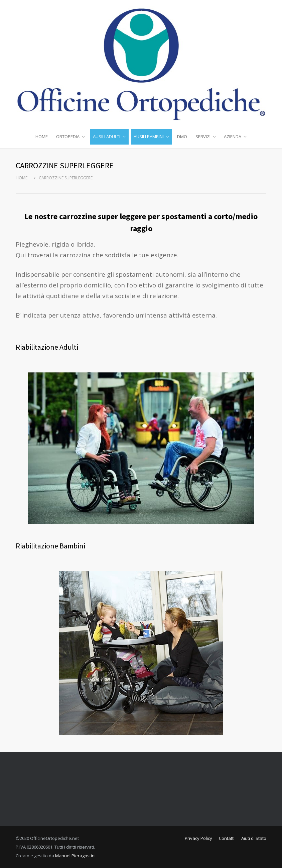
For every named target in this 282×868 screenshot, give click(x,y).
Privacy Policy (198, 838)
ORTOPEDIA (68, 137)
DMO (182, 137)
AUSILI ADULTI (107, 137)
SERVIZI (203, 137)
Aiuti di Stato (254, 838)
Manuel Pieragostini (75, 856)
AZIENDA (233, 137)
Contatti (227, 838)
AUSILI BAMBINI (149, 137)
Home (22, 178)
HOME (42, 137)
